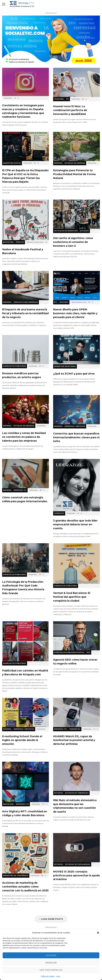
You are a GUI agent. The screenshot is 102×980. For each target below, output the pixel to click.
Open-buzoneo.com (79, 302)
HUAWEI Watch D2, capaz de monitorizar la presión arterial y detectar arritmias (76, 712)
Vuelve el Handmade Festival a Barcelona (25, 220)
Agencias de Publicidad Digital (69, 652)
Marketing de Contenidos (16, 876)
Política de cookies (48, 976)
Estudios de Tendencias (77, 793)
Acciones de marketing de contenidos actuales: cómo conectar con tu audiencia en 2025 (25, 853)
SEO (88, 652)
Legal (58, 976)
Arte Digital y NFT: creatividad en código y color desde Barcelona (25, 782)
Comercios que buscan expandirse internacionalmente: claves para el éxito (76, 410)
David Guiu (8, 98)
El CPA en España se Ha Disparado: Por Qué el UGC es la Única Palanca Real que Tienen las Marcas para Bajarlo (25, 146)
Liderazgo (59, 513)
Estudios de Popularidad (78, 864)
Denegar (51, 963)
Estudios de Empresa (75, 163)
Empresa (58, 163)
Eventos (20, 242)
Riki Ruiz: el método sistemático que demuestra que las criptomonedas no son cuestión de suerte (76, 776)
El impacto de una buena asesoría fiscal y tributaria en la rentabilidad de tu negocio (25, 286)
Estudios (84, 231)
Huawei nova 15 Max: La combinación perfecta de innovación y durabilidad (76, 82)
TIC (67, 99)
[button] (98, 933)
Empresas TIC (20, 490)
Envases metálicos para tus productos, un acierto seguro (25, 350)
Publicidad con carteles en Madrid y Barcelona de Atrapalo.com (25, 641)
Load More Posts (51, 919)
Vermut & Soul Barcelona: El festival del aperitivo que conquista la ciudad (76, 563)
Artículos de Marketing (66, 231)
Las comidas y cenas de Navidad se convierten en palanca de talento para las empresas (25, 409)
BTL (56, 302)
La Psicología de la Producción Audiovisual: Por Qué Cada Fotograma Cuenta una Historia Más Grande (25, 558)
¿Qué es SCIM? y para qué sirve (76, 350)
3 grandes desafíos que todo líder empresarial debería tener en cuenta (76, 485)
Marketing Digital (12, 163)
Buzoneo (64, 302)
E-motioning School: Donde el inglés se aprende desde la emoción (25, 712)
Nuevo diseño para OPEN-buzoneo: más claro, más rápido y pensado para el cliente (76, 286)
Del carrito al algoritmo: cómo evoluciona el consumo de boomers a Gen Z (76, 214)
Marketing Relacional (65, 366)
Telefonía (59, 99)
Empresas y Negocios (75, 426)
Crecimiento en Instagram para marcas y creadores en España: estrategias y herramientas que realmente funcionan (25, 82)
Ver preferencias (51, 970)
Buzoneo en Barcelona (35, 242)
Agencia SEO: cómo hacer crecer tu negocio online (76, 636)
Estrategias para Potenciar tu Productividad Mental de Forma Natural (76, 146)
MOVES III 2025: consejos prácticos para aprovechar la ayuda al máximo (76, 848)
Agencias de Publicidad (15, 366)
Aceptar (51, 955)
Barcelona (8, 242)
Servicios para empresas (26, 302)
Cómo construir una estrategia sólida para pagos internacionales (25, 474)
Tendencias (75, 729)
